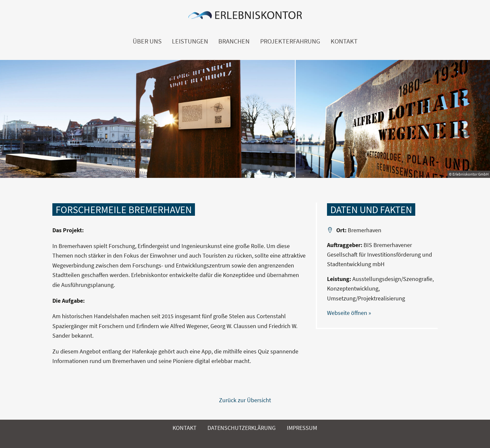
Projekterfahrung (290, 41)
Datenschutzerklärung (242, 428)
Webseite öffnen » (349, 313)
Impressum (302, 428)
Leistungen (190, 41)
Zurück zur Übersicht (245, 400)
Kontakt (344, 41)
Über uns (147, 41)
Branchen (234, 41)
